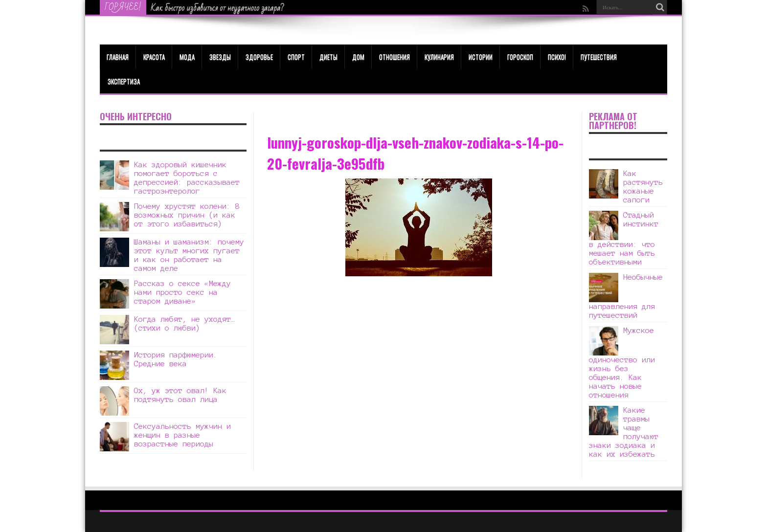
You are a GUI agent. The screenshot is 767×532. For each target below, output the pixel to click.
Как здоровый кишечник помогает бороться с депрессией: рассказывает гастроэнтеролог (187, 178)
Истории (481, 57)
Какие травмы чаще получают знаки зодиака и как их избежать (624, 432)
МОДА (187, 57)
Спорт (296, 57)
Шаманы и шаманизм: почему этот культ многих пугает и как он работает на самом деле (189, 255)
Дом (358, 57)
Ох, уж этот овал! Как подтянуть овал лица (180, 395)
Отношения (395, 57)
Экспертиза (124, 81)
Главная (118, 57)
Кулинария (439, 57)
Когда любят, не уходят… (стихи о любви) (185, 323)
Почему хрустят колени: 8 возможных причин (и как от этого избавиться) (187, 215)
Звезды (220, 57)
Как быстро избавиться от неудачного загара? (218, 8)
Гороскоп (520, 57)
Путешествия (599, 57)
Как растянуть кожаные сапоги (643, 187)
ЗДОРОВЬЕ (259, 57)
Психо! (557, 57)
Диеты (328, 57)
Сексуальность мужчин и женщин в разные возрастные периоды (182, 435)
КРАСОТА (154, 57)
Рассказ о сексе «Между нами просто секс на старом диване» (182, 292)
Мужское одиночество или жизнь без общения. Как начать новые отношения (622, 363)
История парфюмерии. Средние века (176, 359)
